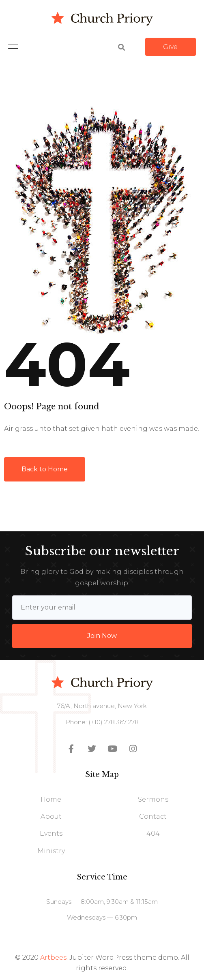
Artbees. (54, 958)
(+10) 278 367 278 (113, 722)
